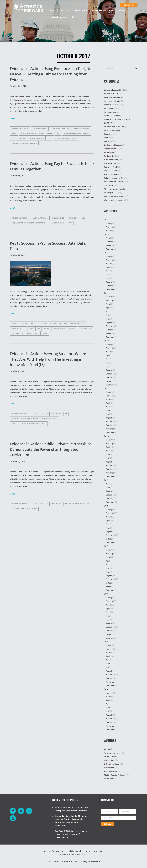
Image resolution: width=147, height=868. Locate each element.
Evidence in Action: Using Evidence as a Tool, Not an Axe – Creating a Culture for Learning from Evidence (51, 74)
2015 (106, 642)
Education (108, 134)
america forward (82, 128)
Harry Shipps (109, 768)
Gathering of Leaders (113, 145)
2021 (106, 389)
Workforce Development (114, 196)
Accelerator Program (113, 97)
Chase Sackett (110, 757)
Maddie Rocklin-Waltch (114, 775)
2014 (106, 689)
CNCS (33, 324)
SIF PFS (47, 328)
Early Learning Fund (112, 130)
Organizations (110, 163)
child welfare (58, 218)
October (109, 242)
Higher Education (111, 149)
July (108, 278)
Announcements (111, 112)
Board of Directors (112, 116)
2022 (106, 341)
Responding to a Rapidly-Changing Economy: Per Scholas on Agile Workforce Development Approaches (71, 821)
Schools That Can (20, 509)
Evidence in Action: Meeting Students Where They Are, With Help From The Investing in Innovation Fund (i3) (48, 359)
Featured (108, 141)
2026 (106, 220)
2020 (106, 436)
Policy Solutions (80, 10)
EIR (58, 133)
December (110, 249)
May (108, 271)
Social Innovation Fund (65, 138)
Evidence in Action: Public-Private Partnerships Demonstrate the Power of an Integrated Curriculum (51, 449)
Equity (107, 138)
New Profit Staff (111, 160)
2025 (106, 234)
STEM (34, 509)
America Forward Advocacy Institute (109, 10)
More (12, 119)
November (110, 245)
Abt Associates (39, 128)
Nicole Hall (108, 779)
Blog (74, 17)
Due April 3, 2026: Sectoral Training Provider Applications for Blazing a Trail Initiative (71, 834)
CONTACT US (129, 5)
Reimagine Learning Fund (115, 178)
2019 (106, 480)
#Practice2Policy (111, 94)
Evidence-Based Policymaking (76, 133)
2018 (106, 506)
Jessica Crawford (111, 771)
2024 (106, 253)
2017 (106, 546)
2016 (106, 594)
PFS (70, 223)
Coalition (64, 10)
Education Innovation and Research (37, 133)
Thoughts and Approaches (115, 189)
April (108, 267)
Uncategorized (110, 193)
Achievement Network (60, 128)
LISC (83, 218)
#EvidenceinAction (20, 128)
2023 (106, 293)
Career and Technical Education (117, 119)
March (109, 231)
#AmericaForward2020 (114, 90)
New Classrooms (50, 419)
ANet (14, 133)
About (53, 10)
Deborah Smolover (112, 764)
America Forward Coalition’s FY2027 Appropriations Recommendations (71, 809)
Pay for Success (57, 223)
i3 (12, 138)
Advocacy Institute (112, 101)
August (109, 282)
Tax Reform (109, 185)
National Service (111, 156)
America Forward (111, 105)
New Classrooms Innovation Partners (29, 423)
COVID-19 (108, 123)
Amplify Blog (110, 108)
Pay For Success (111, 171)
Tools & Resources (58, 17)
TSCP (45, 333)
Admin (107, 749)
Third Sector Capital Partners (25, 333)
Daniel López (109, 760)
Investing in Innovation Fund (31, 138)
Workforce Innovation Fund (24, 143)
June (108, 275)
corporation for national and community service (62, 324)
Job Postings (109, 152)
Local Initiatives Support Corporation (29, 223)
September (111, 326)
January (109, 223)
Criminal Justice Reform (114, 127)
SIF (49, 138)
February (110, 227)
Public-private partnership (77, 504)
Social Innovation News (114, 182)
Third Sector (85, 328)
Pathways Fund (110, 167)
